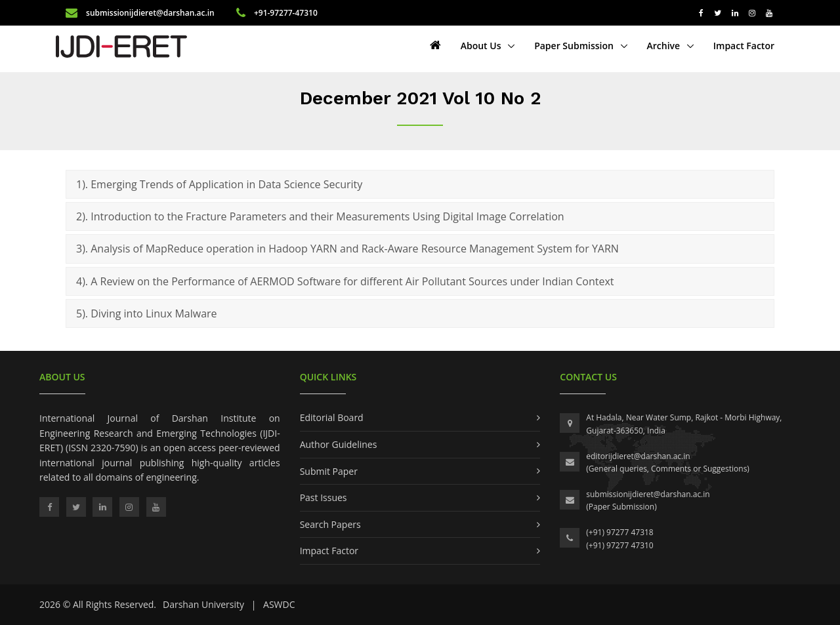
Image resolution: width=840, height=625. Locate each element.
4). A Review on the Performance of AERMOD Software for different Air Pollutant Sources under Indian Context (345, 281)
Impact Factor (744, 46)
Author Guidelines (339, 444)
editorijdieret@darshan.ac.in (638, 456)
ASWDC (279, 604)
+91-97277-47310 (277, 13)
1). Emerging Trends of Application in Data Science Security (219, 184)
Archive (665, 46)
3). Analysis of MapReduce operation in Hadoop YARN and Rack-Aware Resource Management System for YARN (347, 249)
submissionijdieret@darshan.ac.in (141, 13)
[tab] (420, 184)
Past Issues (324, 497)
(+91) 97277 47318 (619, 532)
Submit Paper (329, 471)
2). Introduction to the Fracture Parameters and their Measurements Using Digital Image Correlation (320, 216)
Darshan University (203, 604)
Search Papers (330, 524)
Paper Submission (575, 46)
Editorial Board (332, 417)
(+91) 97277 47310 (619, 545)
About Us (482, 46)
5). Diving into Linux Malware (147, 313)
